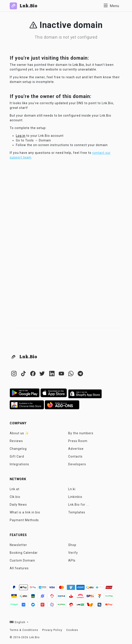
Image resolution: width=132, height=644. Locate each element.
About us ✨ (19, 433)
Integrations (19, 464)
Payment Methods (24, 520)
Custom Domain (22, 560)
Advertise (76, 449)
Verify (73, 553)
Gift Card (17, 456)
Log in (21, 136)
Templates (77, 512)
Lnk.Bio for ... (79, 505)
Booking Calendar (24, 553)
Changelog (18, 449)
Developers (77, 464)
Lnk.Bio (78, 65)
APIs (72, 560)
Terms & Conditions (24, 630)
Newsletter (18, 545)
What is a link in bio (25, 512)
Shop (72, 545)
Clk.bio (15, 497)
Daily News (18, 505)
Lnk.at (15, 489)
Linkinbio (75, 497)
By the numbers (81, 433)
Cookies (72, 630)
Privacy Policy (52, 630)
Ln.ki (72, 489)
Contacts (75, 456)
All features (19, 568)
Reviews (16, 441)
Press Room (78, 441)
